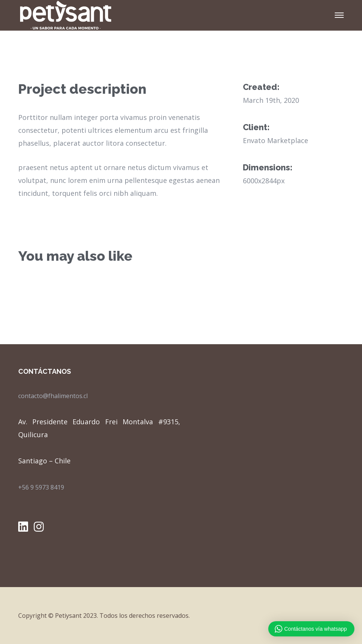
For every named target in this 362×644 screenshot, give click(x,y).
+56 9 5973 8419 (41, 487)
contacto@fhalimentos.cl (53, 396)
